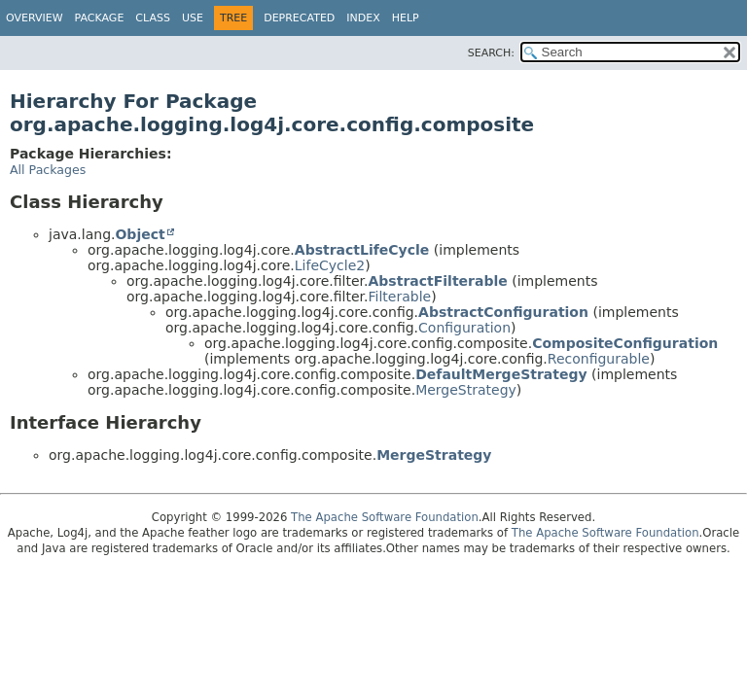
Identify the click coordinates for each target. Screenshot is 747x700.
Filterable (400, 297)
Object (140, 234)
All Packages (48, 170)
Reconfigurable (599, 359)
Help (406, 18)
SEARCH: (491, 53)
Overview (35, 18)
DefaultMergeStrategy (501, 374)
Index (363, 18)
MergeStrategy (466, 390)
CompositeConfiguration (625, 343)
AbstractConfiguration (503, 312)
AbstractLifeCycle (362, 250)
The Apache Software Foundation (385, 517)
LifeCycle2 (330, 265)
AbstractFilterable (438, 281)
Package (100, 18)
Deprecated (299, 18)
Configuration (464, 328)
